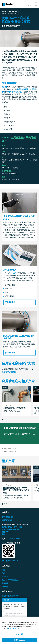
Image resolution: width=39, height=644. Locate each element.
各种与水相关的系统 (14, 92)
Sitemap (5, 587)
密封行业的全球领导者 (10, 596)
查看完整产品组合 (9, 372)
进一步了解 (14, 273)
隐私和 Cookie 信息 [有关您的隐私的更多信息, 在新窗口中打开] (13, 629)
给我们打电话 (7, 520)
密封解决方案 (13, 11)
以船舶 (4, 87)
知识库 (4, 11)
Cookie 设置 (19, 634)
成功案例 (5, 577)
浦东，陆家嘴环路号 (11, 529)
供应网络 (5, 583)
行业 (3, 570)
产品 (3, 573)
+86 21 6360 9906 (13, 539)
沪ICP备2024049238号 (10, 561)
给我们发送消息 (7, 517)
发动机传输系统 (22, 89)
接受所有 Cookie (19, 640)
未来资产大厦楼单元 (12, 527)
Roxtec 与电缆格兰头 (10, 580)
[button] (2, 419)
